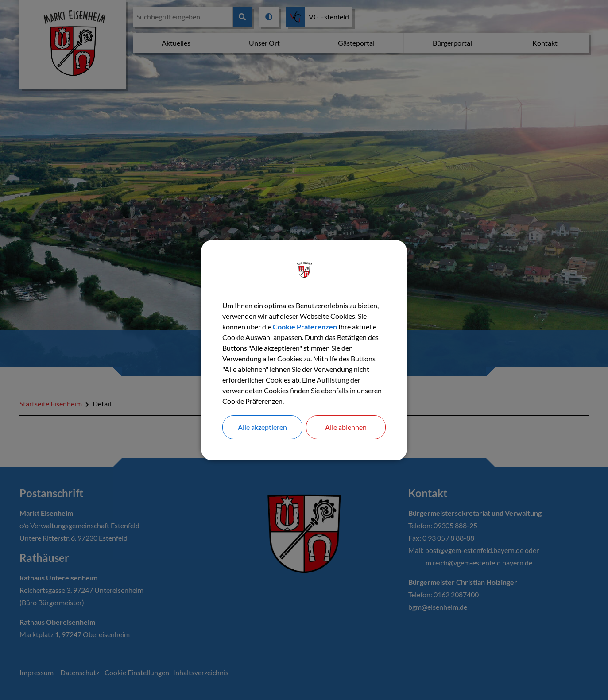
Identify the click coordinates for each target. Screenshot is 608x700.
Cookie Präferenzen (305, 327)
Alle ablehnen (346, 427)
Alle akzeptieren (262, 427)
